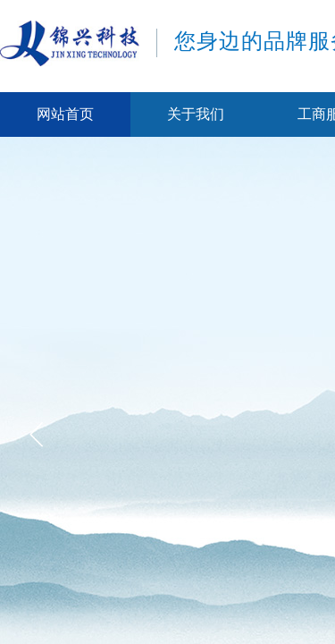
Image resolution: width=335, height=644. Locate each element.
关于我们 (196, 114)
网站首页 (65, 114)
